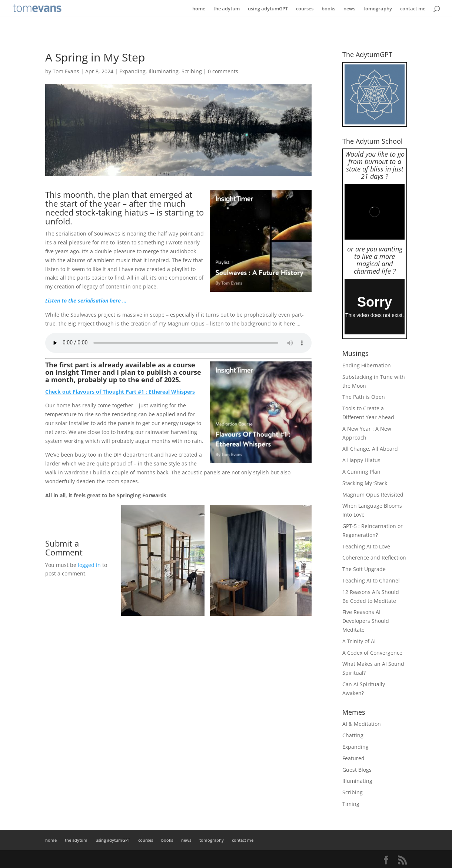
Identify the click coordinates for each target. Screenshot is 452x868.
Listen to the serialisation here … (86, 301)
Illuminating (164, 71)
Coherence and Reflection (374, 557)
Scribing (192, 71)
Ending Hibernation (367, 365)
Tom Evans (66, 71)
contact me (413, 9)
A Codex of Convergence (372, 653)
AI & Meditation (362, 724)
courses (305, 9)
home (199, 9)
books (328, 9)
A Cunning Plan (361, 472)
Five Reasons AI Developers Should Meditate (366, 621)
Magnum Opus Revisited (373, 495)
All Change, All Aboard (370, 449)
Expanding (132, 71)
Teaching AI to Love (366, 546)
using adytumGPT (268, 9)
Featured (353, 758)
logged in (89, 565)
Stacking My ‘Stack (365, 483)
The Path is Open (364, 397)
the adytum (227, 9)
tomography (378, 9)
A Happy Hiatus (361, 460)
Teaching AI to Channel (371, 580)
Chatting (353, 735)
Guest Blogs (357, 770)
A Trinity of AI (359, 641)
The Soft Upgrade (364, 569)
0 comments (223, 71)
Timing (351, 804)
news (349, 9)
